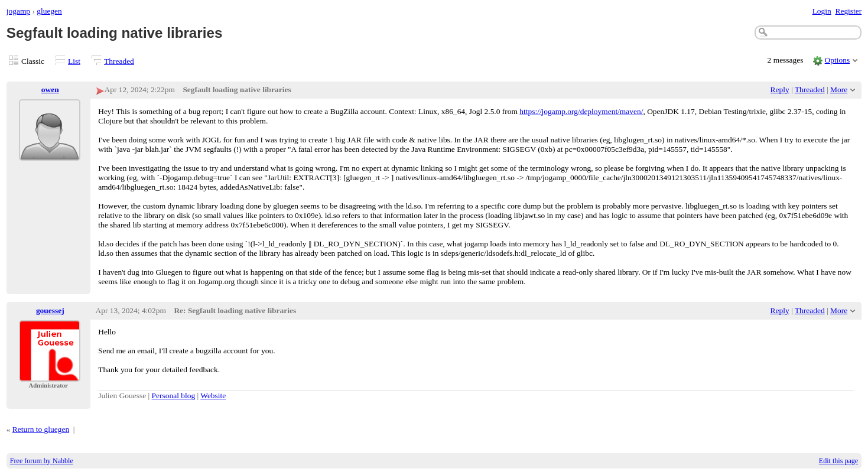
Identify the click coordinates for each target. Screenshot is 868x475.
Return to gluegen (41, 429)
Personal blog (174, 396)
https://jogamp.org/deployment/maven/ (581, 111)
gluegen (49, 11)
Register (848, 11)
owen (50, 90)
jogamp (18, 11)
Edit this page (838, 461)
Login (822, 11)
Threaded (119, 61)
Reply (780, 90)
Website (213, 396)
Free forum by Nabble (42, 461)
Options (838, 60)
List (74, 61)
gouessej (50, 310)
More (839, 90)
